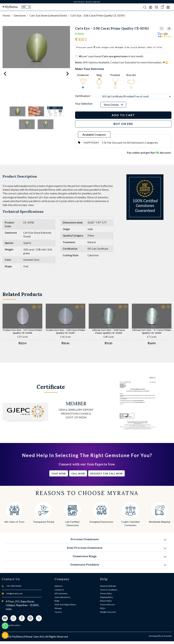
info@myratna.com (14, 593)
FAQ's (103, 608)
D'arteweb (167, 636)
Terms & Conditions (109, 590)
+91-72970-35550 (14, 586)
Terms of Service (107, 604)
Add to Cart (123, 115)
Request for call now (106, 474)
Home (6, 15)
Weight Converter (108, 612)
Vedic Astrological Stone (65, 604)
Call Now (78, 474)
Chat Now (59, 474)
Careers (58, 612)
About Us (59, 586)
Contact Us (59, 590)
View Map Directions (11, 625)
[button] (169, 29)
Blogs (57, 601)
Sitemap (58, 608)
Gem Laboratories (62, 597)
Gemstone (20, 15)
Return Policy (106, 601)
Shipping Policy (107, 597)
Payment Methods (108, 586)
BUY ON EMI (123, 124)
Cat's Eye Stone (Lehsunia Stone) (48, 15)
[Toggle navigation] (168, 7)
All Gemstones (61, 593)
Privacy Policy (106, 593)
